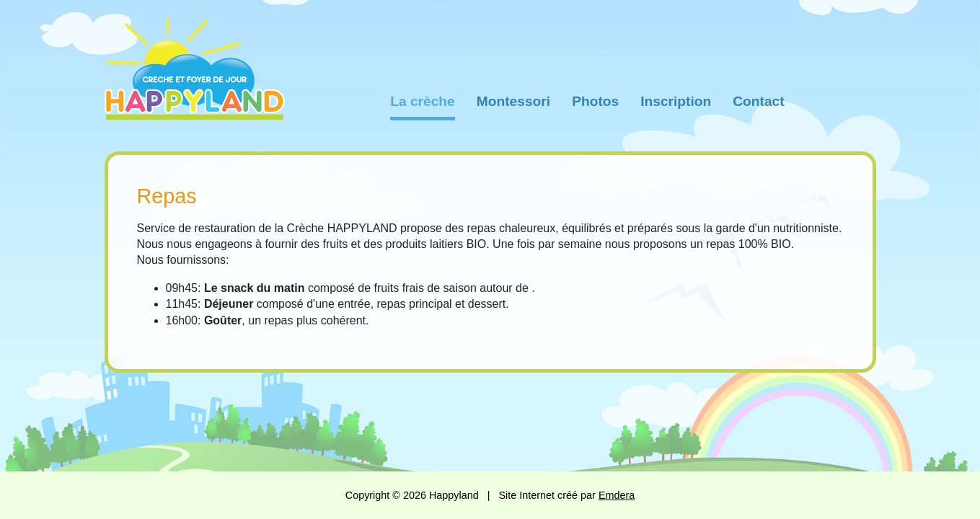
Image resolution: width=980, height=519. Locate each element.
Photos (595, 101)
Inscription (676, 101)
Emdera (617, 495)
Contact (758, 101)
